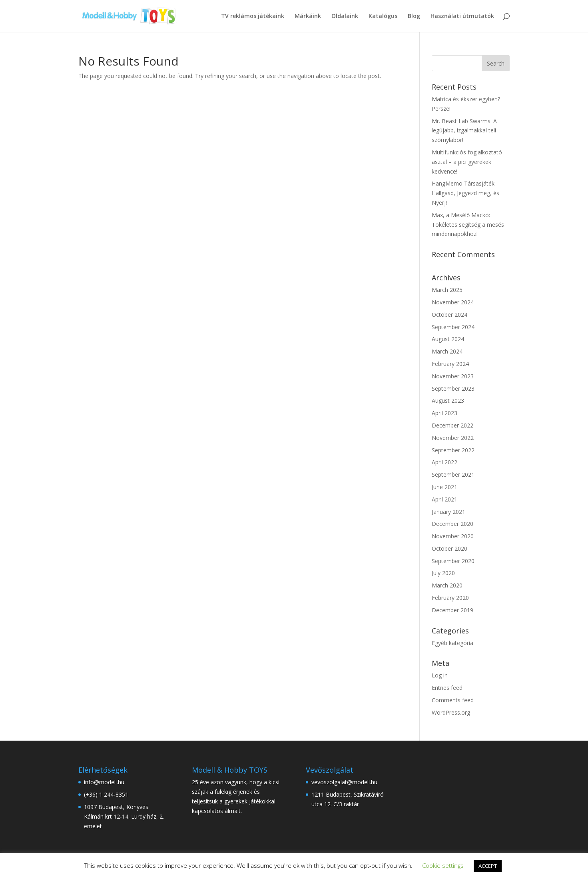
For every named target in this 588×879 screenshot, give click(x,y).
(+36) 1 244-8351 (106, 794)
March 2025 (447, 290)
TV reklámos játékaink (253, 16)
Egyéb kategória (452, 643)
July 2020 (443, 573)
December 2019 (452, 610)
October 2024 (449, 315)
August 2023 (448, 401)
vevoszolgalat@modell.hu (344, 782)
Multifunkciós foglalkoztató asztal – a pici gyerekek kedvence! (467, 162)
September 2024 (453, 327)
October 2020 (449, 548)
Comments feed (453, 700)
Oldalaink (345, 16)
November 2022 (453, 438)
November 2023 (453, 376)
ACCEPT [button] (488, 866)
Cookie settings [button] (443, 865)
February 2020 (450, 598)
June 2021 (444, 487)
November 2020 (453, 536)
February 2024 (450, 364)
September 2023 (453, 389)
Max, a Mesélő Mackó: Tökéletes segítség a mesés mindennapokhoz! (468, 225)
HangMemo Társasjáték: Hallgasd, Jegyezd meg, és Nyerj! (465, 193)
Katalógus (383, 16)
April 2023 (444, 413)
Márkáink (308, 16)
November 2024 (453, 302)
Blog (414, 16)
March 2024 (447, 351)
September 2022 (453, 450)
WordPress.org (451, 712)
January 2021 (448, 512)
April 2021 (444, 499)
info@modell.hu (105, 782)
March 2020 (447, 585)
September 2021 (453, 474)
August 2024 (448, 339)
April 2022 (444, 462)
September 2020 (453, 561)
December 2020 (452, 524)
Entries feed (447, 688)
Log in (440, 675)
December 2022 (452, 425)
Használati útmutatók (462, 16)
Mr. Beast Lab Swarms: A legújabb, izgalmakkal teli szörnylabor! (464, 131)
